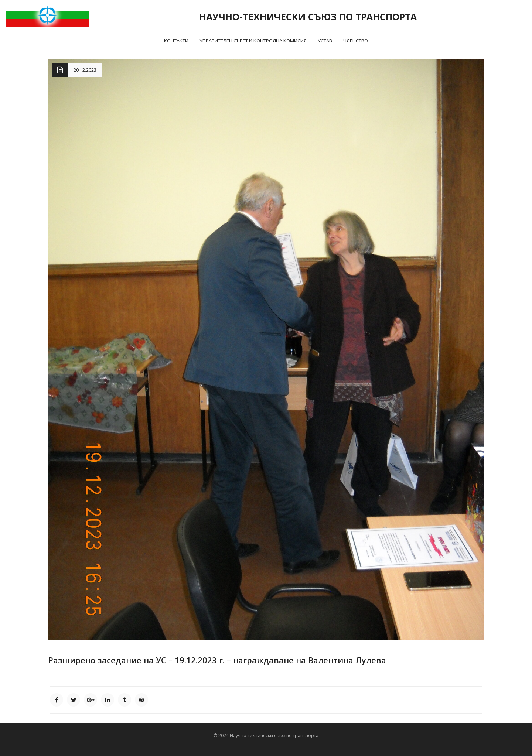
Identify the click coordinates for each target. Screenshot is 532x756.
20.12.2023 (85, 70)
